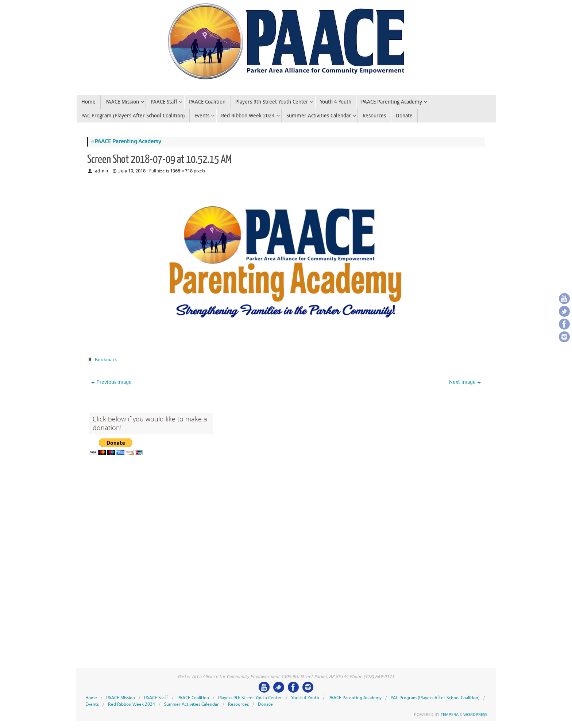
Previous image (111, 382)
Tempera (450, 715)
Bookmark (106, 360)
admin (101, 171)
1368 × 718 (181, 171)
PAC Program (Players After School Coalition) (435, 698)
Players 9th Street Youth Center (250, 698)
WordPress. (476, 715)
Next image (465, 382)
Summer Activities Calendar (192, 704)
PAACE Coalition (193, 698)
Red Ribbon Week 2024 (132, 704)
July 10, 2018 (132, 171)
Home (91, 698)
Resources (238, 704)
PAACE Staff (156, 698)
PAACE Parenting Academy (126, 142)
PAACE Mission (121, 698)
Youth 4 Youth (305, 698)
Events (92, 704)
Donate (265, 704)
